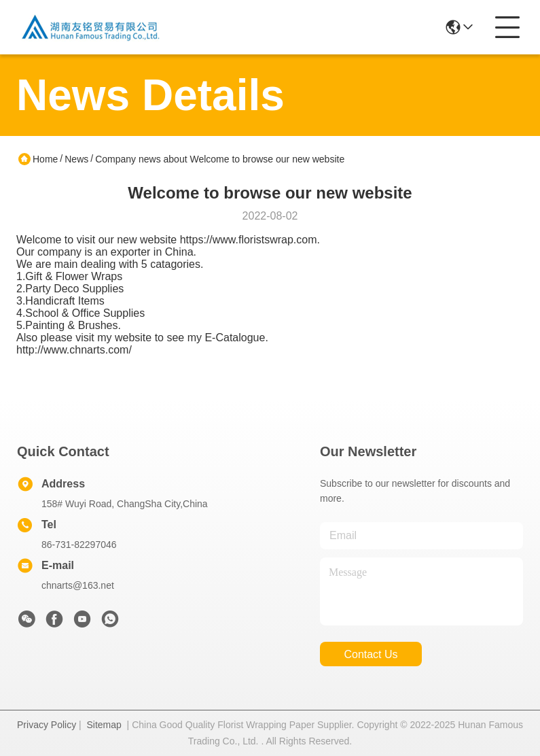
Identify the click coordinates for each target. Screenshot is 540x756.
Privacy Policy (47, 725)
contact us (371, 654)
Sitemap (104, 725)
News (76, 159)
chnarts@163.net (78, 585)
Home (45, 159)
